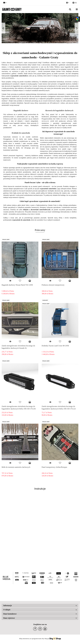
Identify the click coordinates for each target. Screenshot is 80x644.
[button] (75, 3)
